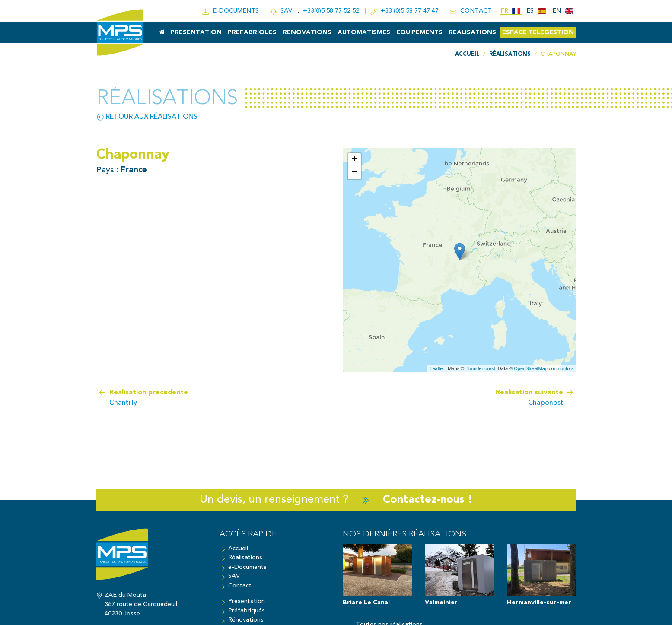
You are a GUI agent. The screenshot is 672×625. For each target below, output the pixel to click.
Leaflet (437, 368)
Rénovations (307, 33)
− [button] (354, 173)
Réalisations (472, 33)
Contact (240, 586)
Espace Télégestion (538, 33)
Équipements (419, 33)
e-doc (231, 11)
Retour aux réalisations (147, 117)
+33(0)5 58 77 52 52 (332, 11)
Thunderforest (480, 368)
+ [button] (354, 160)
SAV (282, 11)
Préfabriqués (252, 33)
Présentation (196, 33)
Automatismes (364, 33)
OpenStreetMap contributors (544, 368)
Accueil (238, 549)
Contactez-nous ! (428, 500)
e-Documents (247, 567)
